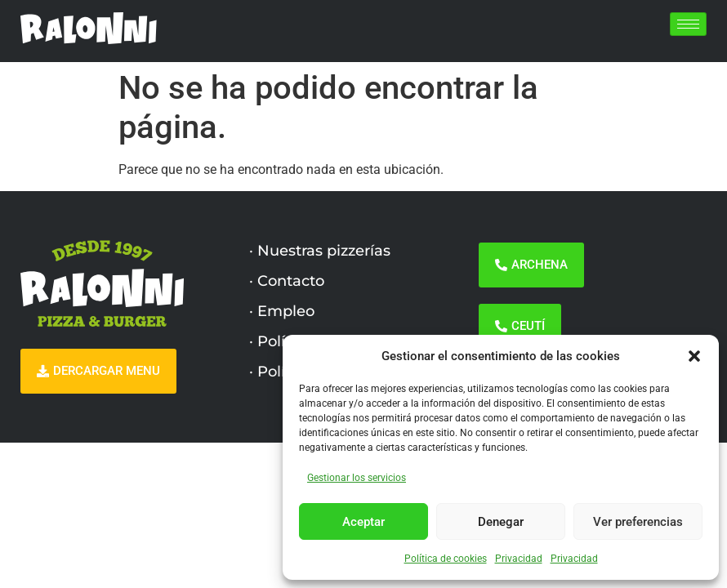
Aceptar (363, 522)
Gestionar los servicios (357, 478)
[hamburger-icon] (688, 24)
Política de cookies (446, 559)
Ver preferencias (638, 522)
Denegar (501, 522)
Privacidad (519, 559)
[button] (694, 356)
